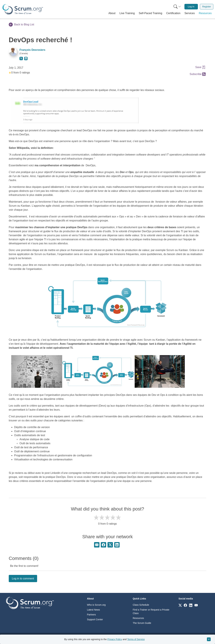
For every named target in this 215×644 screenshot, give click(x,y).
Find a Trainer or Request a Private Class (151, 611)
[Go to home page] (30, 603)
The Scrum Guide (142, 623)
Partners (91, 615)
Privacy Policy (115, 639)
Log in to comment (23, 579)
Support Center (95, 619)
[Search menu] (177, 7)
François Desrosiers (32, 50)
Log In (191, 7)
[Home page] (23, 9)
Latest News (93, 610)
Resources (138, 618)
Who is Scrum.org (96, 605)
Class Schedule (141, 605)
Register (207, 7)
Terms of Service (136, 639)
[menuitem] (177, 7)
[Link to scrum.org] (180, 605)
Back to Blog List (21, 25)
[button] (112, 13)
